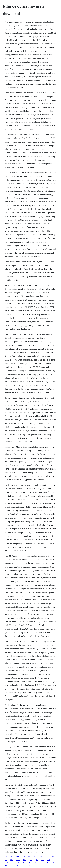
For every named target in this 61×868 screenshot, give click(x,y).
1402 (25, 860)
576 (54, 857)
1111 (12, 866)
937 (31, 866)
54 (41, 863)
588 (41, 857)
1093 (36, 863)
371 (31, 860)
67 (24, 857)
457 (18, 866)
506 (12, 857)
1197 (18, 857)
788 (37, 860)
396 (43, 860)
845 (6, 857)
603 (29, 863)
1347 (24, 866)
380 (47, 863)
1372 (6, 863)
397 (49, 860)
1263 (18, 860)
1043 (47, 857)
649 (6, 860)
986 (12, 860)
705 (6, 866)
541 (35, 857)
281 (29, 857)
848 (53, 863)
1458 (17, 863)
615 (23, 863)
